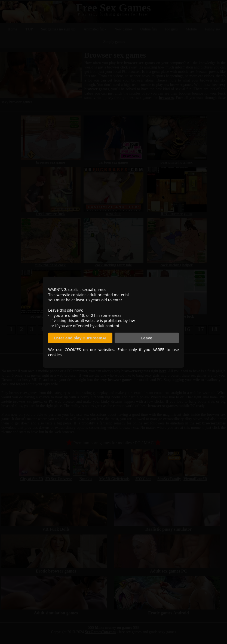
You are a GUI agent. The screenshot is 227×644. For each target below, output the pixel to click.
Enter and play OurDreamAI (80, 338)
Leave (147, 338)
